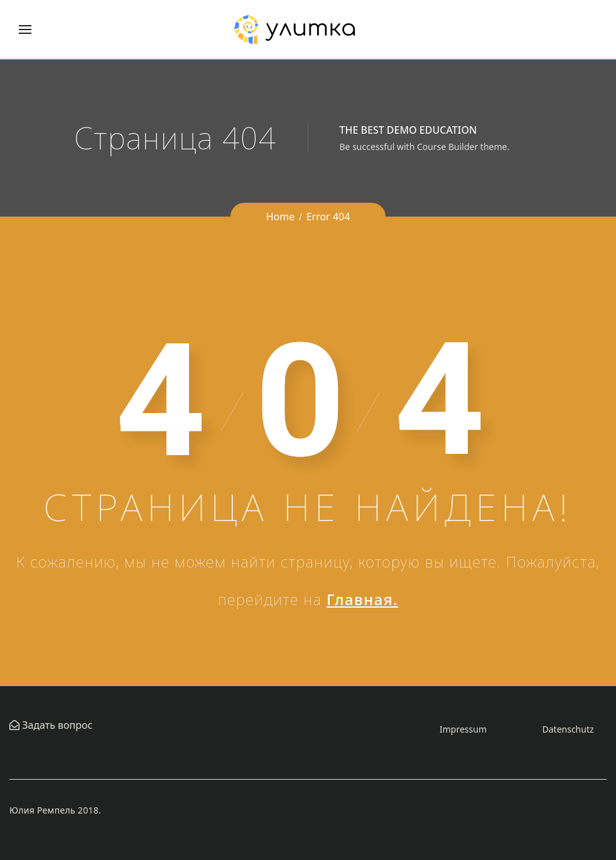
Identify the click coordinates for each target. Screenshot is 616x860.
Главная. (362, 599)
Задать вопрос (56, 725)
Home (281, 217)
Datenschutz (568, 729)
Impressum (463, 729)
